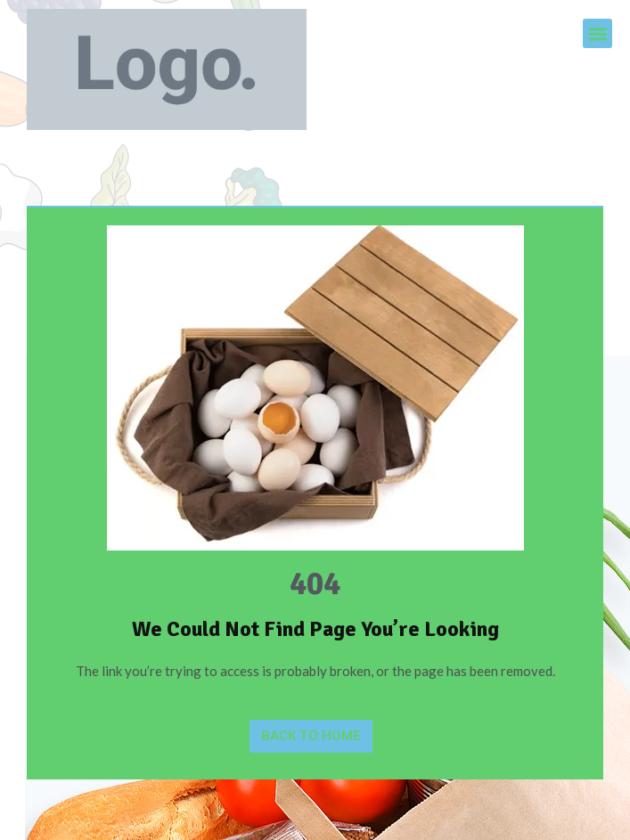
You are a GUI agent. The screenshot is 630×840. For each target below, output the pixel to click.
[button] (597, 33)
